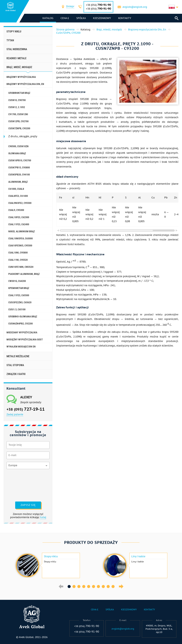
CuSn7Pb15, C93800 (19, 167)
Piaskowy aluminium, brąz (24, 274)
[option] (47, 565)
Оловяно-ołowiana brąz (23, 316)
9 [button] (108, 587)
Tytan (10, 40)
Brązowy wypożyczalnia (21, 77)
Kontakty (125, 18)
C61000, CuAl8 (16, 189)
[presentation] (21, 485)
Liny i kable (138, 556)
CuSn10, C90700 (17, 100)
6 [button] (94, 587)
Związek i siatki (16, 374)
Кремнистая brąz (19, 288)
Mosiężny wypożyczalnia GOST (25, 339)
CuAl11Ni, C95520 (18, 260)
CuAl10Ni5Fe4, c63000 (21, 238)
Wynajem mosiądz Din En (21, 347)
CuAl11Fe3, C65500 (19, 295)
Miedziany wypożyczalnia (22, 332)
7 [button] (98, 587)
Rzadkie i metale (16, 58)
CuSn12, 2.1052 (17, 107)
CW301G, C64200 (17, 281)
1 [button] (69, 587)
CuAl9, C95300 (16, 210)
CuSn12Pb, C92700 (18, 121)
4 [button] (84, 587)
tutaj (43, 517)
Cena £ (65, 18)
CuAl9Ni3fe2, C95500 (20, 203)
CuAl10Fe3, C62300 (19, 217)
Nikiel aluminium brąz (22, 231)
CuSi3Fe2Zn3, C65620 (20, 302)
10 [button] (113, 587)
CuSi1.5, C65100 (17, 309)
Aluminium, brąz (18, 182)
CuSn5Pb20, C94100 (19, 175)
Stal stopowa (15, 365)
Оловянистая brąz (19, 93)
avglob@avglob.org (135, 7)
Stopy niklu (14, 32)
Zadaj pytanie (15, 414)
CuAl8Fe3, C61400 (18, 196)
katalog (48, 18)
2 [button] (74, 587)
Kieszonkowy (102, 18)
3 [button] (79, 587)
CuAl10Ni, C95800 (18, 253)
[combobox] (70, 7)
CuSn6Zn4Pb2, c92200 (21, 324)
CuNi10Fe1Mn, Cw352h (21, 267)
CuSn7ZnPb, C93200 (19, 128)
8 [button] (103, 587)
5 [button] (89, 587)
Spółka (81, 18)
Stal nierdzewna (17, 49)
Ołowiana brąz (17, 153)
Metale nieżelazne (18, 356)
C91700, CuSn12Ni (18, 114)
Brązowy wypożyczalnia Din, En (25, 84)
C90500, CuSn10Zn (18, 146)
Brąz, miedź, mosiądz (19, 67)
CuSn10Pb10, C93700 (20, 160)
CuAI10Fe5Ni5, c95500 (20, 246)
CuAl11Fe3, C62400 (19, 224)
